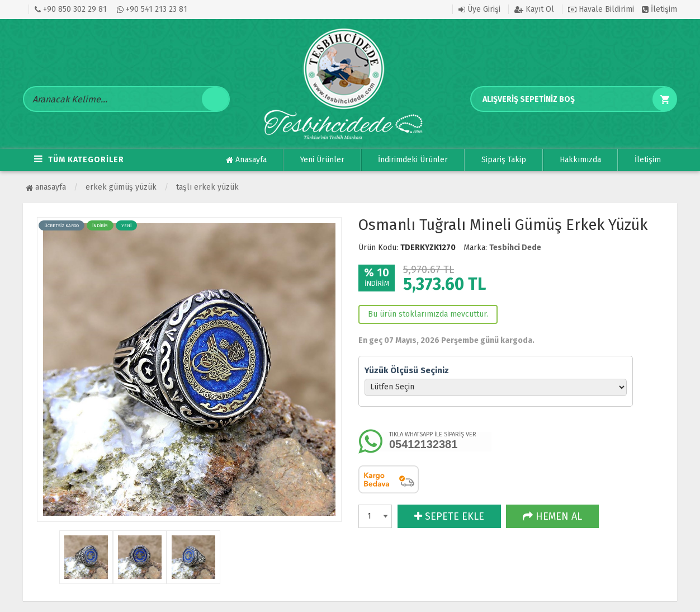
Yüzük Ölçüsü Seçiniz (407, 370)
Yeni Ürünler (322, 160)
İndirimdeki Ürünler (413, 160)
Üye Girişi (479, 9)
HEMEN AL (552, 516)
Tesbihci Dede (515, 248)
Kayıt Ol (534, 9)
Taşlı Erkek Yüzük (207, 187)
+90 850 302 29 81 (71, 9)
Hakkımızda (580, 160)
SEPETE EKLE (449, 516)
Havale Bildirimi (601, 9)
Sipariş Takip (504, 160)
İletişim (659, 9)
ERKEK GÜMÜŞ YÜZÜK (121, 187)
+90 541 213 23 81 (152, 9)
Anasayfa (246, 160)
